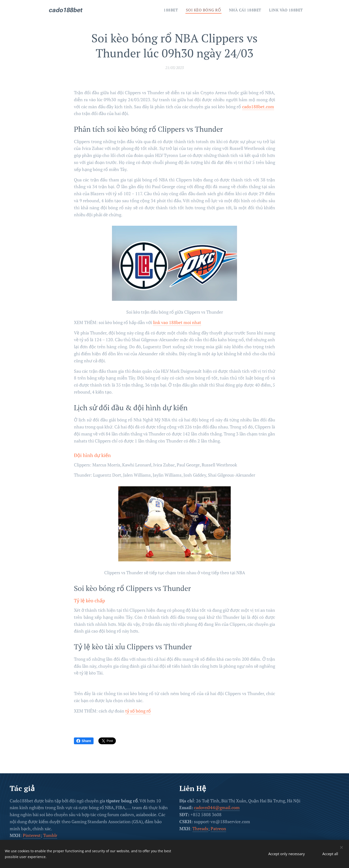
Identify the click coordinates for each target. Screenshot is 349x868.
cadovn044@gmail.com (217, 807)
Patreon (218, 828)
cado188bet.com (258, 107)
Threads (200, 828)
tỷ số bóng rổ (138, 711)
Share (84, 741)
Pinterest (32, 835)
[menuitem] (169, 10)
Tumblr (50, 835)
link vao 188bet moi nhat (177, 322)
